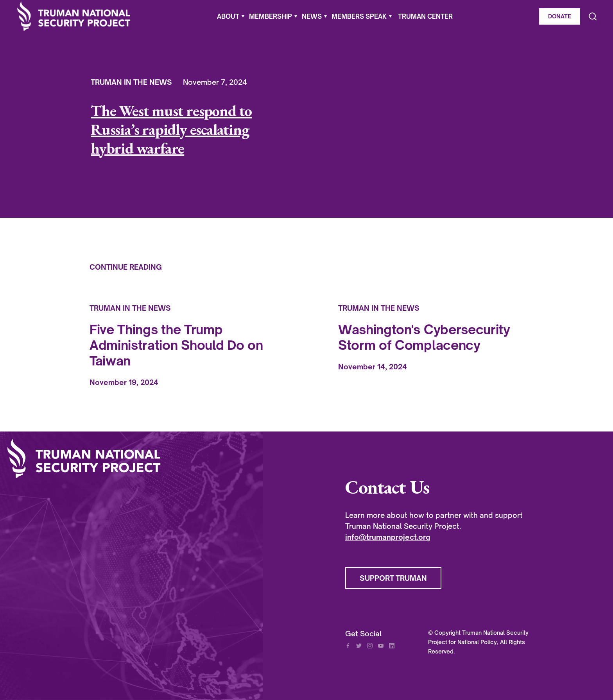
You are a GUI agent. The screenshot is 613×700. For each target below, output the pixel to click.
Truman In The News (131, 82)
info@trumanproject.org (388, 537)
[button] (231, 16)
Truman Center (425, 16)
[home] (74, 16)
